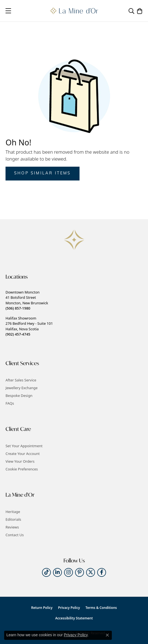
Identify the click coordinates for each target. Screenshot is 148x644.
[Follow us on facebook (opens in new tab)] (102, 572)
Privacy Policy (69, 608)
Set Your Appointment (24, 446)
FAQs (10, 403)
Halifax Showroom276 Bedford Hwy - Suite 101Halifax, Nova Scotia (29, 326)
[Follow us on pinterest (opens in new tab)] (80, 572)
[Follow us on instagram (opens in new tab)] (68, 572)
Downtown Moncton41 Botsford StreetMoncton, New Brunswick (27, 300)
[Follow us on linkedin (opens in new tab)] (57, 572)
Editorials (13, 519)
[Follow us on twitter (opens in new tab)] (91, 572)
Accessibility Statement (74, 618)
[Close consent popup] (107, 635)
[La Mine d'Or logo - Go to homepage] (74, 11)
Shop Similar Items (43, 173)
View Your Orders (20, 461)
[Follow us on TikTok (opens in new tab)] (46, 572)
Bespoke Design (19, 396)
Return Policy (42, 608)
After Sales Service (21, 380)
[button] (131, 11)
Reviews (12, 527)
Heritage (13, 512)
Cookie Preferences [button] (22, 469)
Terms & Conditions (101, 608)
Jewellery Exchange (22, 388)
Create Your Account (23, 454)
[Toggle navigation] (8, 11)
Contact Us (15, 535)
